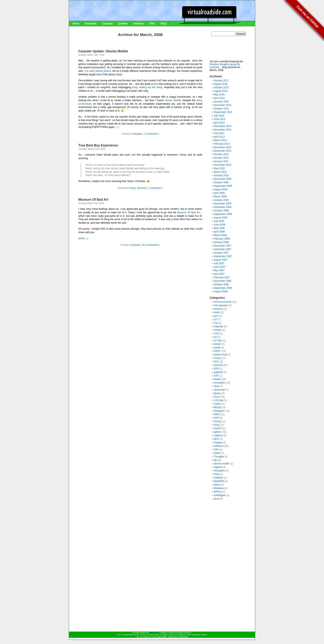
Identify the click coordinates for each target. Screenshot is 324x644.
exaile (217, 348)
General (141, 188)
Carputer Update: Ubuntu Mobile (103, 51)
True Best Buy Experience (98, 145)
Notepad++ (220, 411)
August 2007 (220, 260)
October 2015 (221, 88)
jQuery (217, 393)
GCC (216, 362)
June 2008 (219, 225)
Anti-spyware (221, 305)
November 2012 (222, 151)
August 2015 (220, 91)
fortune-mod (220, 355)
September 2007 (223, 256)
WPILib (218, 492)
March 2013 (220, 140)
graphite (218, 372)
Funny (132, 188)
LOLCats (219, 400)
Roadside (91, 24)
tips (216, 460)
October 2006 (221, 284)
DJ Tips (218, 341)
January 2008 (221, 242)
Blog (164, 24)
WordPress (154, 633)
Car (216, 323)
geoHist (123, 24)
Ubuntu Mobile (173, 100)
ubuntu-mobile (222, 464)
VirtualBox (219, 471)
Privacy (218, 421)
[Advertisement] (230, 50)
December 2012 (222, 147)
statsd (217, 453)
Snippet (218, 443)
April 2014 (219, 123)
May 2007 (219, 270)
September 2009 (223, 186)
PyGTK (218, 428)
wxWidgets (220, 495)
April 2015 (219, 98)
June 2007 (219, 267)
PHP (216, 418)
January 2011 (221, 161)
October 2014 (221, 109)
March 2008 (220, 235)
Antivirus (218, 309)
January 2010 (221, 175)
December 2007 (222, 246)
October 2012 (221, 154)
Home (76, 24)
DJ (215, 337)
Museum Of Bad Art (93, 200)
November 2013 (222, 130)
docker (217, 344)
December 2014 (222, 105)
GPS (216, 369)
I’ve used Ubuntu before (98, 71)
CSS (216, 333)
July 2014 (219, 116)
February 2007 (222, 277)
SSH (216, 450)
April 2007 (219, 274)
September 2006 (223, 288)
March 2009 (220, 197)
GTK (216, 376)
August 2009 (220, 189)
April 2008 (219, 232)
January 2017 (221, 80)
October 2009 (221, 182)
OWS (217, 414)
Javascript (219, 390)
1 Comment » (152, 134)
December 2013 (222, 126)
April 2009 (219, 193)
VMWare (218, 478)
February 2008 (222, 239)
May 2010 (219, 168)
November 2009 (222, 179)
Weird (217, 485)
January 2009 (221, 200)
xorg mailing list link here (147, 87)
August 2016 (220, 84)
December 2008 (222, 204)
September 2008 (223, 214)
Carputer (107, 24)
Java (216, 386)
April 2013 (219, 137)
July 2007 (219, 263)
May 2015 (219, 95)
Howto (217, 379)
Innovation (219, 383)
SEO (216, 439)
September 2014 (223, 112)
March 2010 (220, 172)
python (217, 432)
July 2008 (219, 221)
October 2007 (221, 253)
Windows (219, 488)
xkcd (216, 499)
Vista (216, 474)
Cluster (218, 330)
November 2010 (222, 165)
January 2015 (221, 102)
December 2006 (222, 281)
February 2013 (222, 144)
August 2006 (220, 291)
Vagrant (218, 467)
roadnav (218, 435)
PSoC (217, 425)
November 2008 (222, 207)
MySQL (218, 407)
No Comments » (151, 245)
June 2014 (219, 119)
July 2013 (219, 133)
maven (217, 404)
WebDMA (219, 481)
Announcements (222, 302)
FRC (152, 24)
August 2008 (220, 218)
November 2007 (222, 249)
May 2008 (219, 228)
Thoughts (219, 457)
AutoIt (217, 312)
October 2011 (221, 158)
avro (216, 316)
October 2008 (221, 211)
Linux (217, 397)
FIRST (217, 351)
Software (139, 24)
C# (215, 319)
